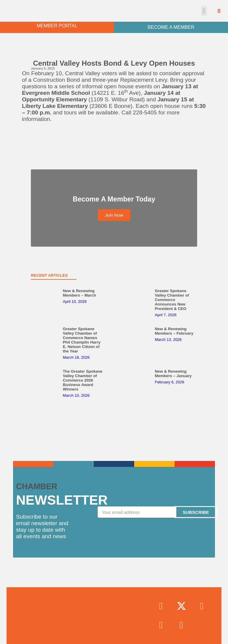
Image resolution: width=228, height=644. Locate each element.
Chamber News (114, 609)
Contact (114, 636)
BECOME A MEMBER (171, 27)
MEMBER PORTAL (57, 26)
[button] (204, 11)
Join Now (114, 595)
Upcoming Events (114, 622)
